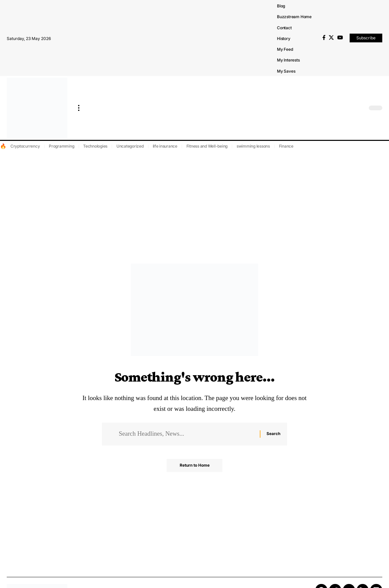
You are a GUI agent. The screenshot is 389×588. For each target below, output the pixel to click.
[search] (360, 108)
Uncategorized (130, 146)
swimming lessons (253, 146)
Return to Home (195, 466)
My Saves (286, 71)
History (284, 38)
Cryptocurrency (25, 146)
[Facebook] (324, 38)
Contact (284, 28)
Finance (286, 146)
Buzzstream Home (294, 17)
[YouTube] (340, 38)
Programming (61, 146)
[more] (79, 108)
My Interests (288, 60)
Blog (281, 6)
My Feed (285, 49)
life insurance (165, 146)
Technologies (95, 146)
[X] (331, 38)
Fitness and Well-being (207, 146)
